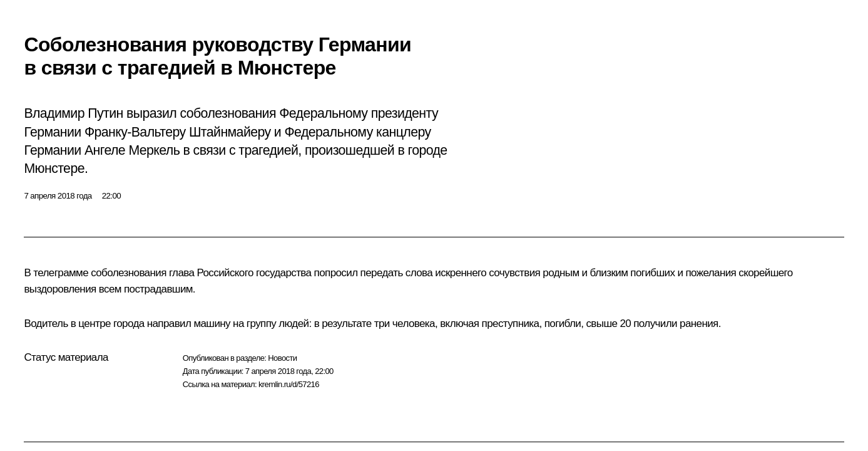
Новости (282, 358)
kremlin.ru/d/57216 (289, 384)
